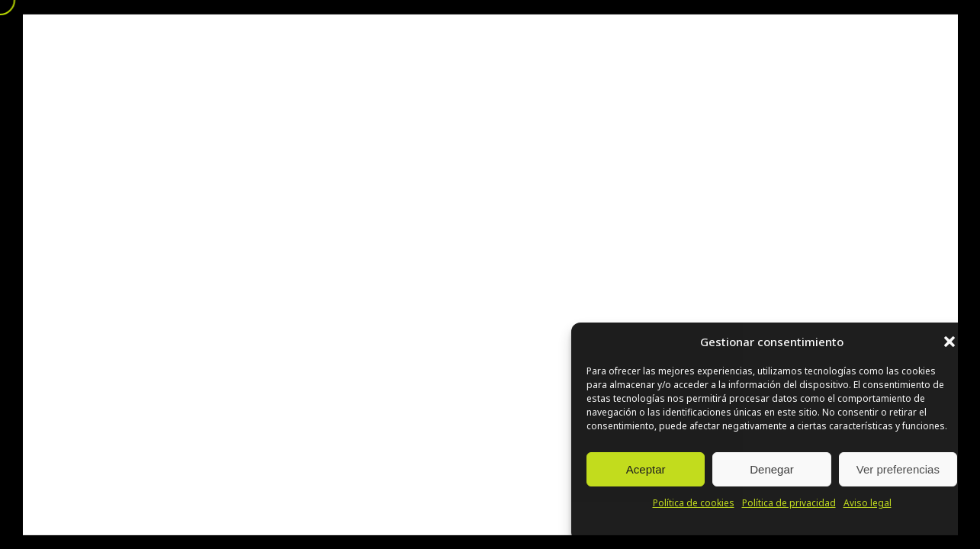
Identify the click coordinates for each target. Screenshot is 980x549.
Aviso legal (868, 503)
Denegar (772, 469)
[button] (949, 342)
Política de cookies (694, 503)
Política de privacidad (789, 503)
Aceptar (646, 469)
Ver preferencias (898, 469)
